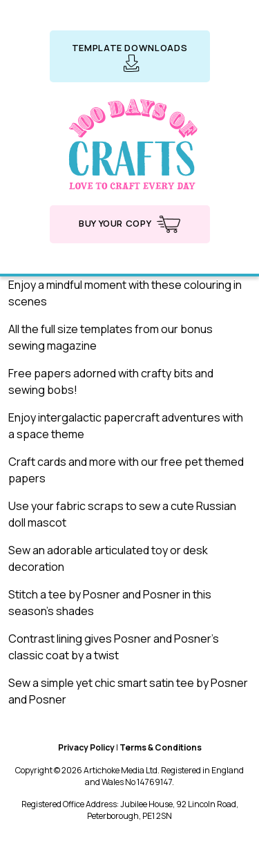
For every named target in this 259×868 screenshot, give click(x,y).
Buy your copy (129, 224)
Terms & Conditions (161, 747)
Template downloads (130, 57)
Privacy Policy (86, 747)
